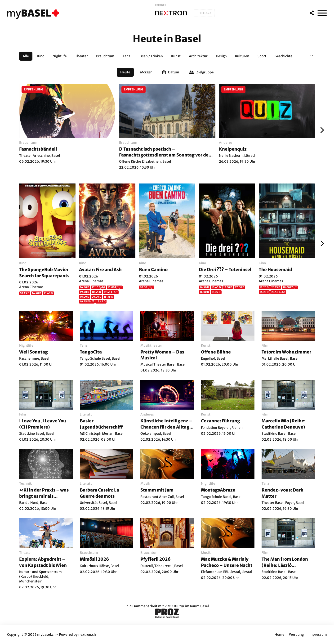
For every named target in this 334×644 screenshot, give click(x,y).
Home (279, 635)
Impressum (318, 635)
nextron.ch (87, 635)
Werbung (296, 635)
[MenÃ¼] (322, 13)
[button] (312, 56)
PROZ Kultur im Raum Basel (187, 606)
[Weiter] (321, 130)
